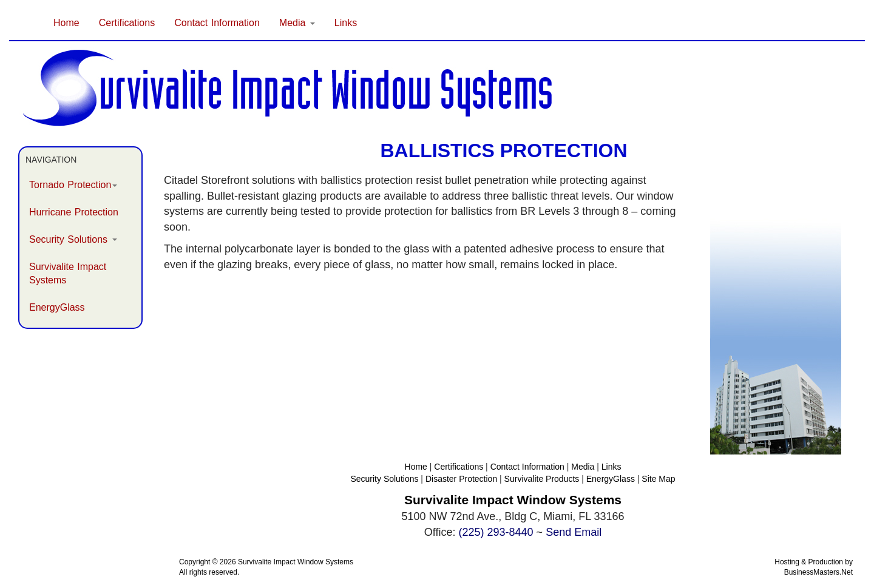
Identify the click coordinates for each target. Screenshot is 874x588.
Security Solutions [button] (73, 239)
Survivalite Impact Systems (68, 274)
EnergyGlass (57, 307)
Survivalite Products (542, 479)
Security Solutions (384, 479)
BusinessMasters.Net (818, 572)
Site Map (658, 479)
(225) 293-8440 (496, 532)
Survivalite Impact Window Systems (296, 562)
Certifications (127, 23)
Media (583, 467)
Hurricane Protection (74, 212)
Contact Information (217, 23)
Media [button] (297, 23)
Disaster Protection (461, 479)
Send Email (574, 532)
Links (346, 23)
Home (66, 23)
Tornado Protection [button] (73, 185)
